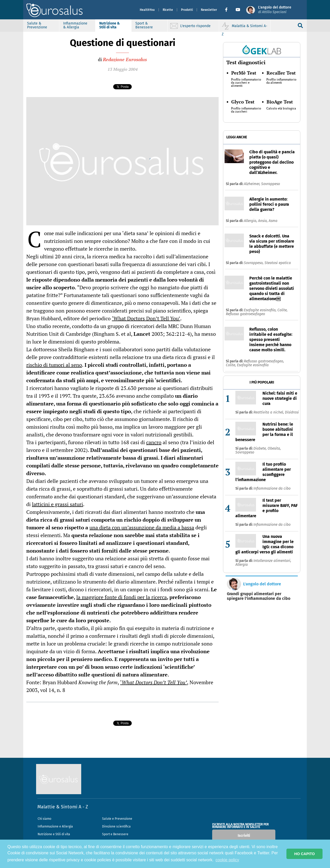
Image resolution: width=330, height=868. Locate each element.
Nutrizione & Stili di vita (110, 25)
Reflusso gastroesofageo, (264, 361)
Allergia (242, 565)
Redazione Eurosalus (125, 59)
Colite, (282, 310)
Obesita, (274, 448)
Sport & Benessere (144, 25)
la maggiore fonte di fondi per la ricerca (122, 597)
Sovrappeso (271, 184)
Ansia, (263, 221)
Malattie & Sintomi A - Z (63, 807)
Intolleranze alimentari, (272, 561)
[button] (228, 10)
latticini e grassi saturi (57, 504)
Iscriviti (244, 836)
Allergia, (251, 221)
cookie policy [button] (227, 860)
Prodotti (187, 10)
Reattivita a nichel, (269, 412)
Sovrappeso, (254, 263)
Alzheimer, (253, 184)
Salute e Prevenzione (117, 819)
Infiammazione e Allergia (55, 826)
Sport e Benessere (115, 834)
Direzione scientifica (116, 826)
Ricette (168, 10)
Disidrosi (292, 412)
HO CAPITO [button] (304, 854)
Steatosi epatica (278, 263)
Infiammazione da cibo (272, 488)
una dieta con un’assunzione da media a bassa (142, 527)
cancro (154, 442)
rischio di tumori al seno (54, 365)
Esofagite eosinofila (253, 365)
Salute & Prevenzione (37, 25)
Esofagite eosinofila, (261, 310)
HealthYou (147, 10)
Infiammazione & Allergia (75, 25)
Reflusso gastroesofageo (245, 314)
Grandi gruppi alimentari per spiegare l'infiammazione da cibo (259, 596)
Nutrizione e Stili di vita (54, 834)
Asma (273, 221)
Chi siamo (44, 819)
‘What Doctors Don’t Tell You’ (146, 318)
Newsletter (209, 10)
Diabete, (261, 448)
